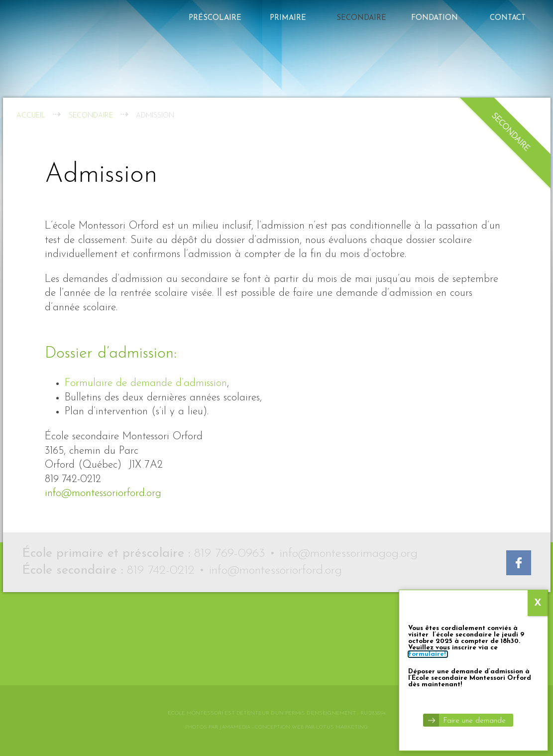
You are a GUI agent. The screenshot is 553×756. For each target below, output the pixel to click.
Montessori (61, 628)
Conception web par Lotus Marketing (311, 727)
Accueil (31, 116)
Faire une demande (474, 323)
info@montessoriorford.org (103, 493)
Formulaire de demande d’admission (146, 383)
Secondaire (361, 18)
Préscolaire (215, 18)
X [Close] (538, 206)
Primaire (288, 18)
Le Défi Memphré (68, 653)
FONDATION (435, 18)
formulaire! (428, 257)
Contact (508, 18)
